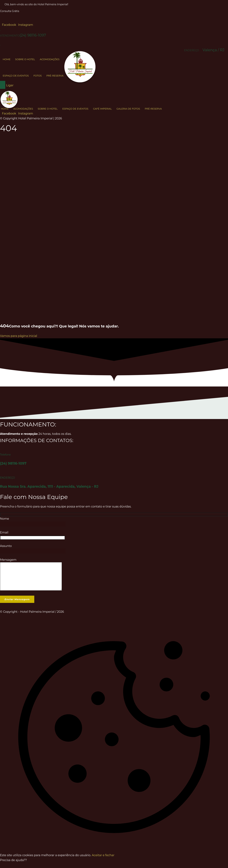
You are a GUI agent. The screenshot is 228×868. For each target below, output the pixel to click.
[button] (8, 25)
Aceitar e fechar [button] (103, 861)
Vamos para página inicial (19, 336)
